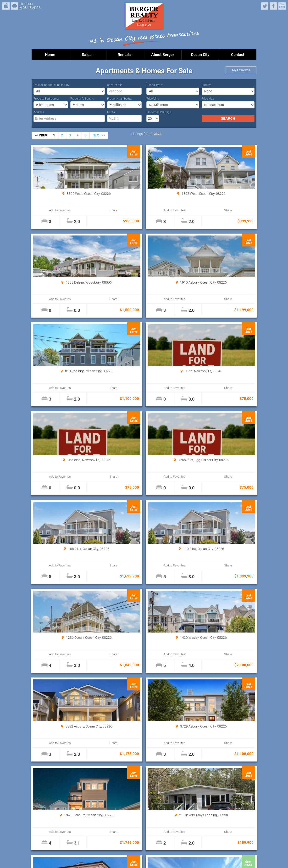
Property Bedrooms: (46, 99)
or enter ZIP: (115, 85)
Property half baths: (120, 99)
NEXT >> (99, 135)
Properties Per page (159, 112)
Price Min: (153, 99)
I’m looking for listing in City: (52, 85)
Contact (238, 55)
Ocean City (200, 55)
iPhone (6, 6)
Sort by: (207, 85)
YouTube (282, 6)
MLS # (111, 112)
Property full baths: (82, 99)
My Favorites (241, 70)
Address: (39, 112)
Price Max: (208, 99)
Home (50, 55)
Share (85, 210)
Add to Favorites (51, 210)
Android (15, 6)
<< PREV (41, 135)
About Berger (163, 55)
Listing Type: (155, 85)
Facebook (273, 6)
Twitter (265, 6)
